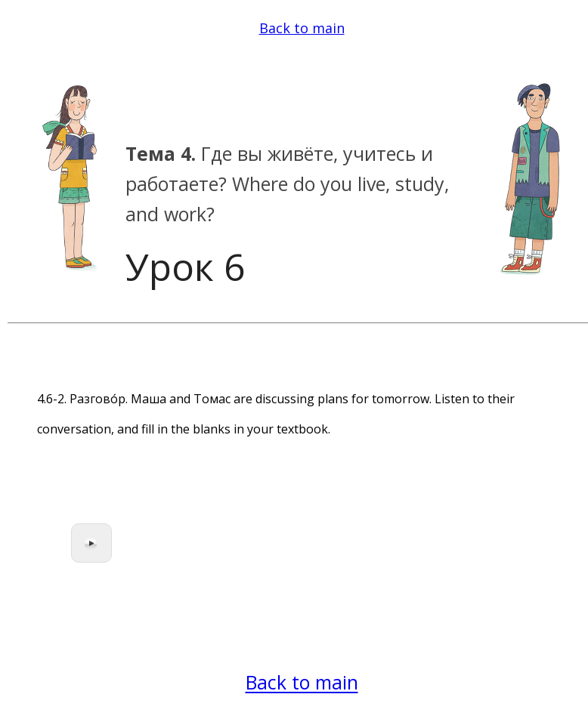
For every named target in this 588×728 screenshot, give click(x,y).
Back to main (302, 28)
